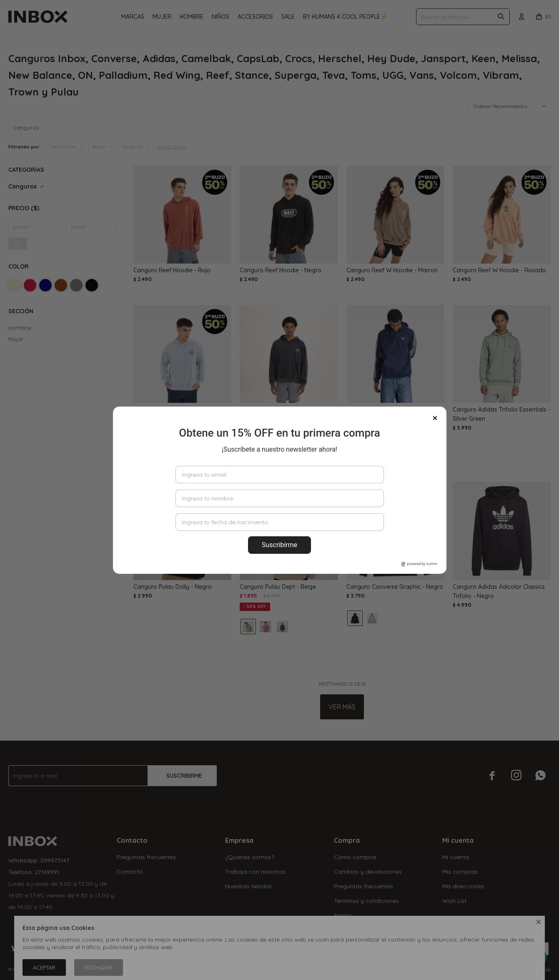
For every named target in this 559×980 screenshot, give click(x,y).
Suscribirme (279, 545)
